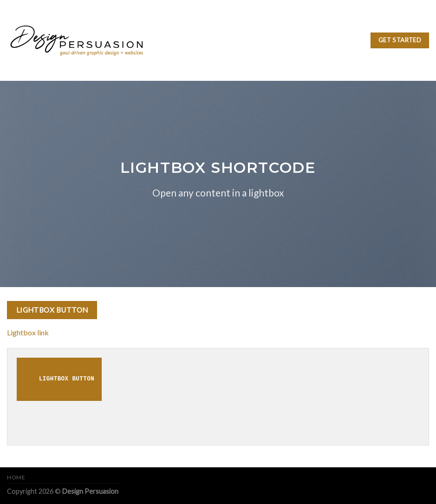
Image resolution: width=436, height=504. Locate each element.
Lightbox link (28, 332)
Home (16, 477)
